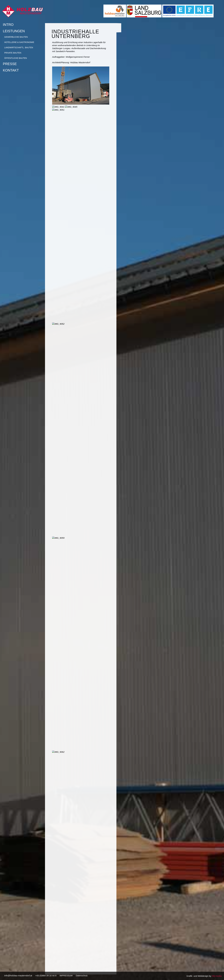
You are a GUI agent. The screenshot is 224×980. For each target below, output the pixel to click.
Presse (10, 64)
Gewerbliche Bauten (16, 37)
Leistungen (22, 31)
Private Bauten (13, 53)
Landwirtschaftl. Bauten (19, 48)
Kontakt (11, 70)
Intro (8, 25)
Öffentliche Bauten (16, 58)
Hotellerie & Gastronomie (19, 42)
